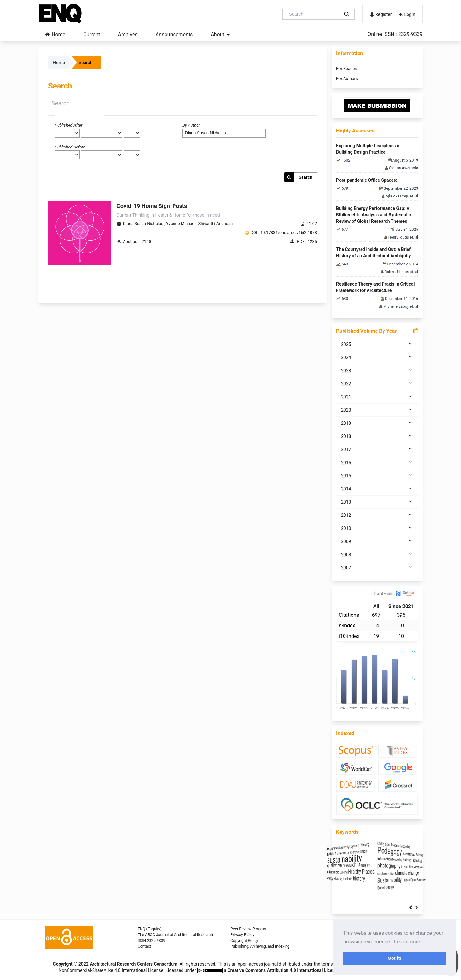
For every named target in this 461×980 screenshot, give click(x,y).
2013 (377, 502)
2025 (377, 344)
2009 (377, 541)
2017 (377, 449)
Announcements (174, 34)
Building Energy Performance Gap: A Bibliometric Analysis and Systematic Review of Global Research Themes (374, 215)
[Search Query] (313, 14)
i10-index (349, 636)
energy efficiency (351, 879)
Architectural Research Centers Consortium (133, 964)
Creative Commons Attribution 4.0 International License (283, 970)
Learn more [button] (407, 942)
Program (344, 845)
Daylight (344, 852)
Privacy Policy (242, 935)
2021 (377, 397)
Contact (144, 946)
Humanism (399, 865)
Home (55, 34)
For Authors (347, 78)
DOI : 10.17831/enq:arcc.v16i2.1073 (284, 233)
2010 (377, 528)
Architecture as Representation (377, 852)
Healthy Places (395, 872)
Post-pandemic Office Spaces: (367, 180)
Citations (349, 615)
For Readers (347, 68)
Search (306, 177)
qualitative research (363, 865)
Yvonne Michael (181, 224)
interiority (374, 879)
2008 (377, 554)
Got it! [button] (394, 958)
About (218, 34)
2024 (377, 357)
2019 (377, 423)
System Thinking (393, 845)
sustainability (366, 858)
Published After (69, 125)
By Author (191, 125)
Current (92, 34)
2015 (377, 475)
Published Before (70, 147)
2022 (377, 383)
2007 (377, 567)
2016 (377, 462)
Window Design (366, 845)
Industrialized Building (356, 872)
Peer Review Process (248, 929)
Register (381, 14)
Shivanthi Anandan (215, 224)
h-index (347, 626)
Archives (128, 34)
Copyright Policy (244, 941)
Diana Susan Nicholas (144, 224)
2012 (377, 515)
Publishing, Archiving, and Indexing (260, 946)
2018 (377, 436)
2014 (377, 489)
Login (407, 14)
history (392, 879)
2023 (377, 370)
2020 (377, 410)
